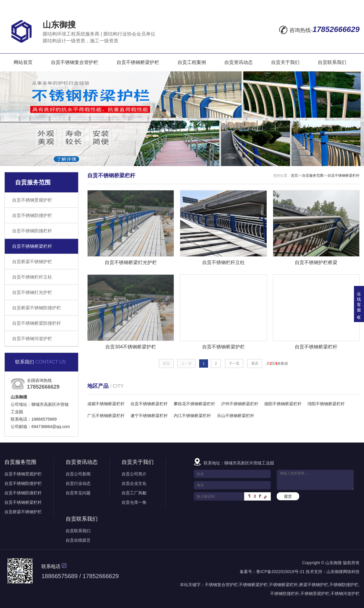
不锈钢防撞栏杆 (285, 593)
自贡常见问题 (78, 493)
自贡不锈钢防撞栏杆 (32, 231)
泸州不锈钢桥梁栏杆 (240, 404)
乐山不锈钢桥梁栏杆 (236, 416)
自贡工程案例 (192, 62)
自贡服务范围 (313, 176)
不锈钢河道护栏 (345, 593)
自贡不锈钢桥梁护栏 (138, 62)
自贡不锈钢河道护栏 (32, 338)
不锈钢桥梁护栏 (253, 585)
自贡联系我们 (332, 62)
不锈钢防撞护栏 (344, 585)
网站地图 (315, 5)
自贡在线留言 (78, 540)
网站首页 (23, 62)
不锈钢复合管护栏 (221, 585)
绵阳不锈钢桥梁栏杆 (326, 404)
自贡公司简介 (134, 474)
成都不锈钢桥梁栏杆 (106, 404)
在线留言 (288, 5)
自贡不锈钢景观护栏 (32, 200)
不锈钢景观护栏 (315, 593)
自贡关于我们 (285, 62)
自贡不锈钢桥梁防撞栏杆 (37, 323)
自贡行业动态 (78, 483)
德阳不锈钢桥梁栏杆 (283, 404)
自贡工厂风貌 (134, 493)
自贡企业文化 (134, 483)
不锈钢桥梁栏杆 (284, 585)
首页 (294, 176)
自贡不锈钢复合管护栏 (75, 62)
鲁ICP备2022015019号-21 (280, 572)
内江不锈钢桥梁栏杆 (192, 416)
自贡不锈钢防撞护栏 (32, 215)
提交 (288, 496)
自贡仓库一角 (134, 502)
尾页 (255, 363)
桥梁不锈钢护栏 (314, 585)
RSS (338, 5)
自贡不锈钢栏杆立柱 (32, 277)
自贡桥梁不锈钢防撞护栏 (37, 308)
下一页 (234, 363)
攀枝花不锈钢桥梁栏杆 (194, 404)
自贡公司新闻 (78, 474)
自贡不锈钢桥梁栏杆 (32, 246)
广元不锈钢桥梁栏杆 (106, 416)
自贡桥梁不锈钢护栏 (32, 262)
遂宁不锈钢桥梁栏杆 (149, 416)
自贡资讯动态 (239, 62)
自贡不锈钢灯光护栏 (32, 292)
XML (354, 5)
